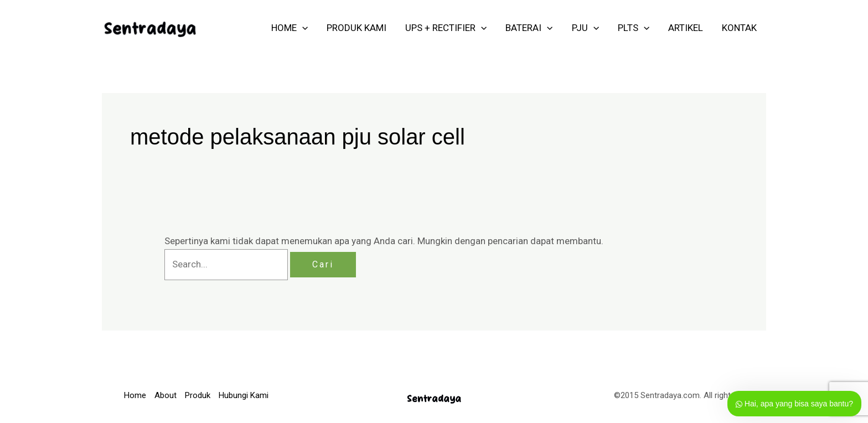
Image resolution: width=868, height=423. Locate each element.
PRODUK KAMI (356, 28)
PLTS (634, 28)
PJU (585, 28)
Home (135, 395)
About (166, 395)
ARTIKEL (686, 28)
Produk (198, 395)
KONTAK (739, 28)
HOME (290, 28)
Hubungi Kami (244, 395)
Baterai (529, 28)
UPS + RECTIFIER (446, 28)
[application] (302, 28)
